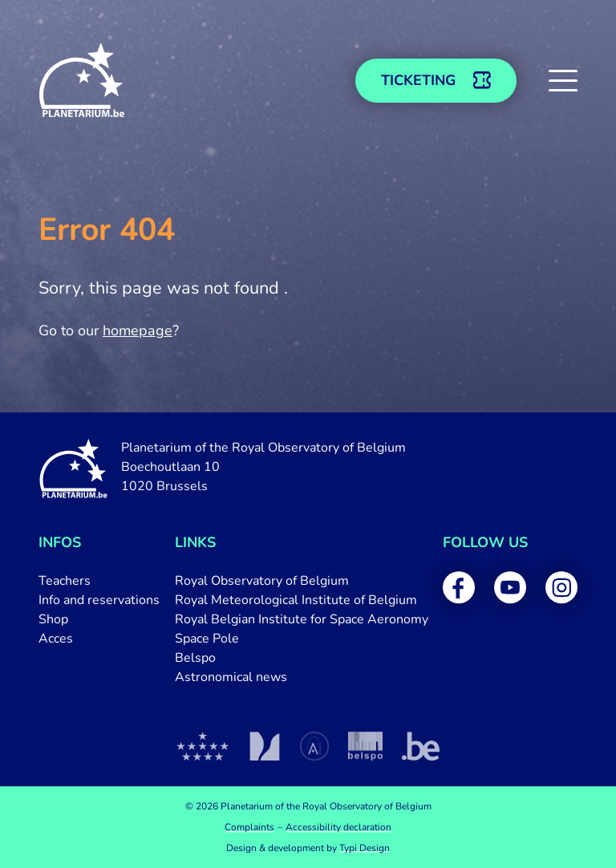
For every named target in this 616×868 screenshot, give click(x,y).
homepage (138, 331)
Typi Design (365, 848)
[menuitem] (99, 581)
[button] (563, 80)
